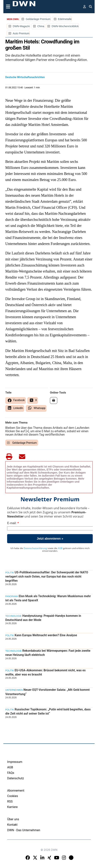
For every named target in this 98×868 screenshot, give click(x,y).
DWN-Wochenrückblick (65, 26)
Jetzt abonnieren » (50, 539)
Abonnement (16, 791)
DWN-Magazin (21, 26)
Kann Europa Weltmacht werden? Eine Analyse (46, 635)
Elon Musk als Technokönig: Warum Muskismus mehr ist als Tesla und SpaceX (48, 598)
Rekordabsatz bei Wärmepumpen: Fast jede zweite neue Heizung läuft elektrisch (48, 653)
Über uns (13, 819)
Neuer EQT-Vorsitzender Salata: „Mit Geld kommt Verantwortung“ (47, 692)
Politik (10, 573)
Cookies (12, 796)
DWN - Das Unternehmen (24, 830)
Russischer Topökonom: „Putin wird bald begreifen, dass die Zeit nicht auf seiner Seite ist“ (48, 711)
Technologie (13, 616)
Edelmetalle (65, 19)
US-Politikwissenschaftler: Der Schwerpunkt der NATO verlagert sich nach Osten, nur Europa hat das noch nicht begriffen (47, 577)
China (41, 26)
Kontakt (12, 825)
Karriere (12, 807)
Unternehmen (14, 690)
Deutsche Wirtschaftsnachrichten (25, 77)
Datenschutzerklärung (35, 548)
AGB (60, 548)
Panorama (12, 596)
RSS (10, 801)
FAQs (11, 773)
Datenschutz (15, 778)
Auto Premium (21, 33)
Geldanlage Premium (38, 19)
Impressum (15, 762)
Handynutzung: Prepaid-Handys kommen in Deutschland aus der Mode (43, 618)
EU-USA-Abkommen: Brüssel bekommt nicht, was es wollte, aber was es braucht (45, 672)
